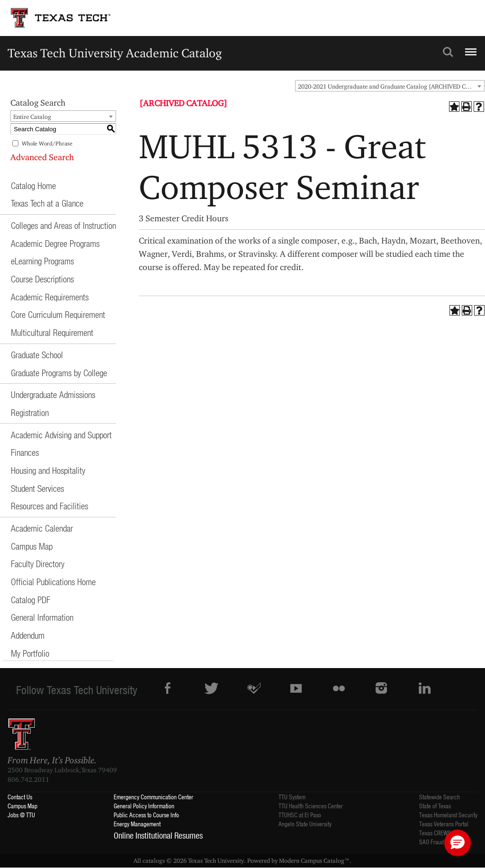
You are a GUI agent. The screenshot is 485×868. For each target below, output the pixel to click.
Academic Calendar (42, 528)
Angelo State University (305, 824)
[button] (458, 843)
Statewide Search (440, 797)
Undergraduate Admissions (53, 394)
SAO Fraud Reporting (443, 842)
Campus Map (32, 546)
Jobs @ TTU (21, 815)
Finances (25, 452)
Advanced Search (42, 157)
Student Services (37, 488)
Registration (30, 412)
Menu (470, 48)
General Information (42, 617)
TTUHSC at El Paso (300, 815)
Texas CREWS (435, 833)
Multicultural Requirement (52, 332)
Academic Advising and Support (61, 435)
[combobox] (390, 86)
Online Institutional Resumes (158, 835)
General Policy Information (144, 806)
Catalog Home (33, 185)
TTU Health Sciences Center (311, 806)
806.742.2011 (28, 779)
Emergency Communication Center (153, 797)
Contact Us (20, 797)
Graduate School (37, 355)
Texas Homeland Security (448, 815)
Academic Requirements (50, 297)
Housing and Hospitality (48, 470)
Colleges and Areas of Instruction (63, 225)
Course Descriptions (42, 279)
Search (448, 52)
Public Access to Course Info (146, 815)
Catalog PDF (31, 600)
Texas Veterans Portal (444, 824)
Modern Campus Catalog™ (314, 860)
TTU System (292, 797)
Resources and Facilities (49, 506)
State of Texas (435, 806)
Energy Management (137, 824)
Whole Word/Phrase (47, 143)
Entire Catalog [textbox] (32, 117)
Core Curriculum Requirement (58, 314)
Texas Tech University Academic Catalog (115, 53)
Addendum (28, 635)
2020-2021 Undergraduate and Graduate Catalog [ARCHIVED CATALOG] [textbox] (391, 86)
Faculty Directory (38, 564)
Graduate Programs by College (59, 373)
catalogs (154, 860)
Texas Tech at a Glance (47, 203)
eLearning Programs (42, 261)
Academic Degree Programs (55, 243)
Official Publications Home (53, 582)
